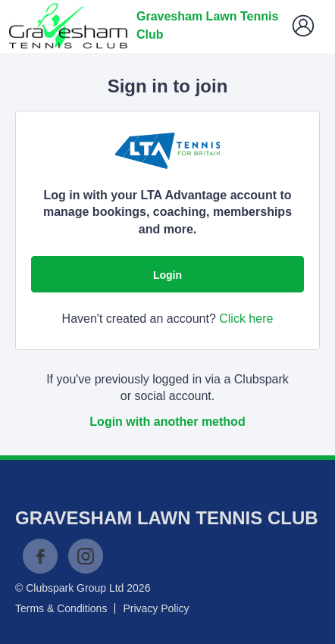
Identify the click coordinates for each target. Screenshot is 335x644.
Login (167, 275)
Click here (246, 319)
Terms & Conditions (61, 608)
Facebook (40, 556)
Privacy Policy (156, 608)
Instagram (86, 556)
